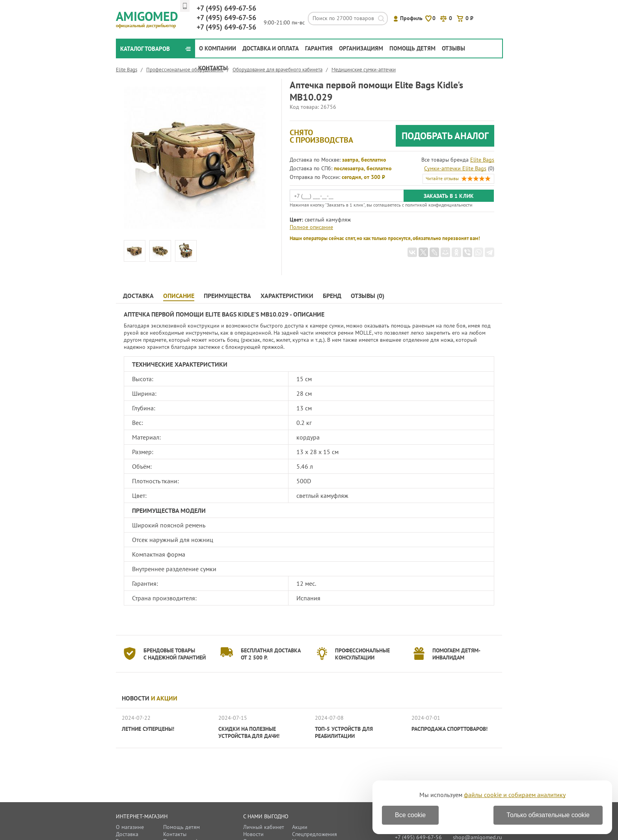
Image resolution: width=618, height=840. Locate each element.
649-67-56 (226, 8)
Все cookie (410, 815)
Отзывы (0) (368, 296)
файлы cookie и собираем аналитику (515, 795)
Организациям (361, 48)
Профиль (411, 18)
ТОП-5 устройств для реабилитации (344, 732)
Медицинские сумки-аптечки (364, 70)
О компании (218, 48)
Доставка (138, 296)
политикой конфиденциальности (439, 205)
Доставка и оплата (271, 48)
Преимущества (227, 296)
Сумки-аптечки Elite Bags (455, 168)
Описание (179, 296)
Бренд (332, 296)
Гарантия (319, 48)
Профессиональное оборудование (185, 70)
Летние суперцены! (148, 729)
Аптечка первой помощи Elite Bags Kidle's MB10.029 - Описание (224, 314)
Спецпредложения (315, 834)
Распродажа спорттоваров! (450, 729)
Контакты (213, 68)
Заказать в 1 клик (449, 196)
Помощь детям (412, 48)
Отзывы (453, 48)
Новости (150, 698)
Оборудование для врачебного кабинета (277, 70)
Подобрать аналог (445, 136)
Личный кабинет (264, 827)
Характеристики (287, 296)
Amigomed (150, 18)
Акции (300, 827)
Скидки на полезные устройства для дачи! (249, 732)
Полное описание (311, 227)
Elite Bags (127, 70)
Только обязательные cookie (548, 815)
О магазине (130, 827)
